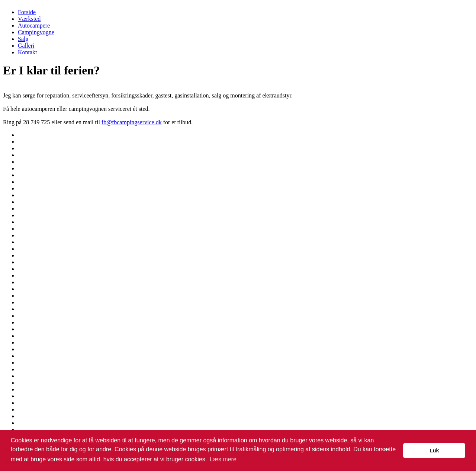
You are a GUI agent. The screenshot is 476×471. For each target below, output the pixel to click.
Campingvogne (36, 32)
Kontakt (28, 52)
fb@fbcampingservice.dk (132, 122)
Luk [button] (434, 451)
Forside (27, 12)
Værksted (29, 19)
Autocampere (34, 25)
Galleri (26, 46)
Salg (23, 39)
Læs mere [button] (223, 459)
